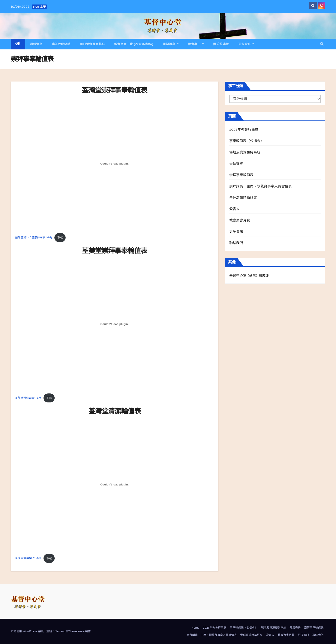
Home (196, 628)
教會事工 (196, 44)
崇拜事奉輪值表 (241, 175)
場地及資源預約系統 (245, 152)
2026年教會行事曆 (244, 130)
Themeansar (77, 631)
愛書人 (235, 209)
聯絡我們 (236, 243)
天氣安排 (236, 164)
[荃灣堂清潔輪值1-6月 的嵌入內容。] (115, 484)
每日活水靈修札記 (92, 44)
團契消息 (171, 44)
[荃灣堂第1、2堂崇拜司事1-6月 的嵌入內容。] (115, 164)
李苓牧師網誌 (61, 44)
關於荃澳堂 (221, 44)
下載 (60, 237)
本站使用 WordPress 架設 (28, 631)
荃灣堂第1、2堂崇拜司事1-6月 (34, 237)
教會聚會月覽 (240, 220)
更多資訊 (246, 44)
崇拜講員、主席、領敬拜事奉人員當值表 (261, 186)
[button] (322, 44)
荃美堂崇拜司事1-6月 (28, 398)
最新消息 (36, 44)
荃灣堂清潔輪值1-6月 (28, 558)
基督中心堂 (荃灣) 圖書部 (249, 275)
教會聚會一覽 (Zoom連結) (134, 44)
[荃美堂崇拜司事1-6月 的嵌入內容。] (115, 324)
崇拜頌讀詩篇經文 (243, 198)
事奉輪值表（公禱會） (247, 141)
